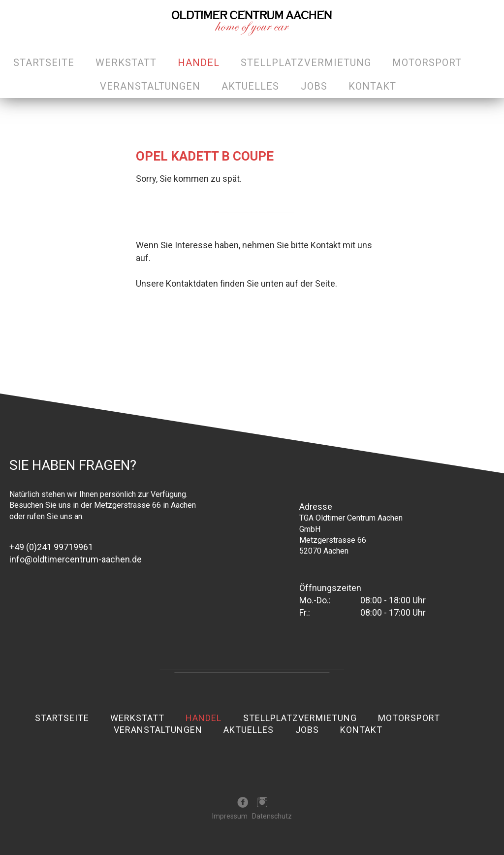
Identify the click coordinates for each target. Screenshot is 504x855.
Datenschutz (272, 816)
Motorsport (427, 63)
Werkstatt (126, 63)
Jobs (314, 86)
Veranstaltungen (150, 86)
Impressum (230, 816)
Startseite (44, 63)
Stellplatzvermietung (306, 63)
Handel (199, 63)
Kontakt (372, 86)
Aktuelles (250, 86)
